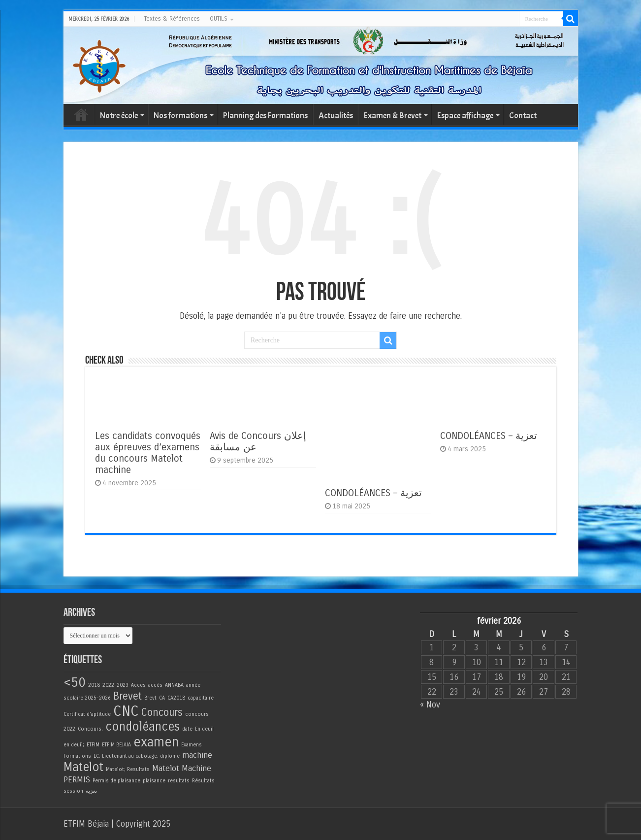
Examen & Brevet (393, 116)
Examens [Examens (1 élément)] (192, 745)
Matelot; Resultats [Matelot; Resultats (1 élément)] (128, 769)
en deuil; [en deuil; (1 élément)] (74, 745)
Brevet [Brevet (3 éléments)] (128, 696)
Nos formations (180, 116)
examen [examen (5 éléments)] (156, 742)
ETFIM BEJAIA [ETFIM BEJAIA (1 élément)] (116, 745)
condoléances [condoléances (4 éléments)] (143, 727)
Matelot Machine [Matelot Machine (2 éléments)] (182, 769)
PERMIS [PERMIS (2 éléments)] (77, 780)
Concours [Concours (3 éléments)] (162, 713)
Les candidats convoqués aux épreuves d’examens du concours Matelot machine (148, 453)
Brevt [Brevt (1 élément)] (150, 698)
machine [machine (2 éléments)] (197, 755)
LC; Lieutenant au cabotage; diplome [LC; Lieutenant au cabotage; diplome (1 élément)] (137, 756)
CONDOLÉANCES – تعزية (373, 493)
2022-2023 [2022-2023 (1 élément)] (115, 685)
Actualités (336, 116)
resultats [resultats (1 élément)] (179, 781)
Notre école (119, 116)
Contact (523, 116)
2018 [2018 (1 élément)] (94, 685)
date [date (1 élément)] (187, 729)
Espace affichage (465, 116)
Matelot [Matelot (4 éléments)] (83, 767)
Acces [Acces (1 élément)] (138, 685)
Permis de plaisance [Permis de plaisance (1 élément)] (116, 781)
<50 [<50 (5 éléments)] (75, 682)
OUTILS (219, 19)
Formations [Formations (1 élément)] (77, 756)
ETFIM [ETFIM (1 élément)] (93, 745)
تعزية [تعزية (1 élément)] (91, 791)
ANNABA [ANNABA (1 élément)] (174, 685)
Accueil (81, 114)
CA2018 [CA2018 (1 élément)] (176, 698)
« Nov (430, 705)
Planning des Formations (265, 116)
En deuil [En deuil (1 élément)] (204, 729)
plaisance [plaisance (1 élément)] (154, 781)
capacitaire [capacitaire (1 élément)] (201, 698)
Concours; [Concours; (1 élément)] (90, 729)
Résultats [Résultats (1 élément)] (203, 781)
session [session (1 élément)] (73, 791)
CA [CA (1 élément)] (162, 698)
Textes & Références (172, 19)
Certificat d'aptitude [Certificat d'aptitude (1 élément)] (87, 714)
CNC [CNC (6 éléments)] (126, 711)
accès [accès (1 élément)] (155, 685)
